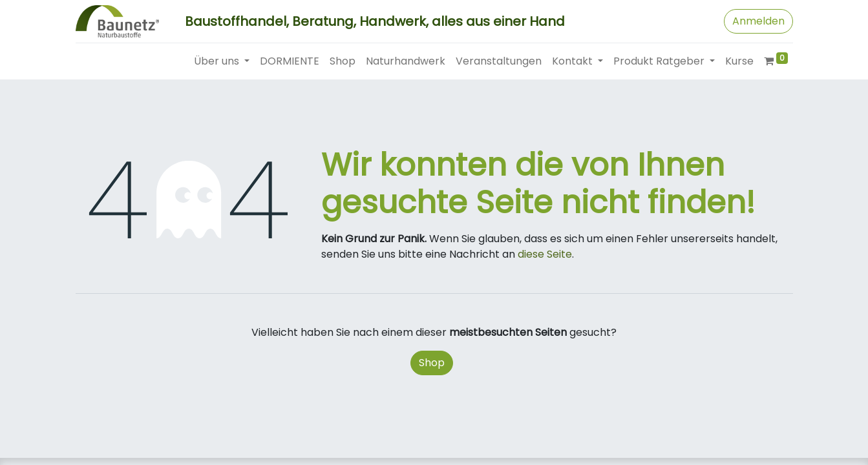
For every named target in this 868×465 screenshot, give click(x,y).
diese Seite (545, 254)
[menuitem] (290, 61)
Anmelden (758, 21)
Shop (432, 363)
